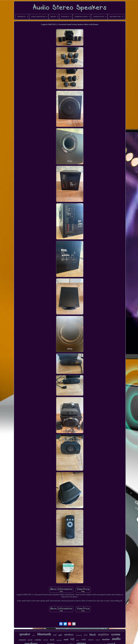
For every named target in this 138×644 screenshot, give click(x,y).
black (93, 635)
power (78, 640)
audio (116, 639)
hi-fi (86, 635)
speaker (25, 634)
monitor (106, 639)
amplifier (104, 634)
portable (30, 640)
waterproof (79, 635)
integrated (22, 640)
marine (98, 640)
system (116, 634)
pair (60, 635)
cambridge (38, 640)
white (84, 639)
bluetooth (44, 634)
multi (66, 640)
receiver (46, 640)
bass (34, 635)
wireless (69, 635)
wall (55, 635)
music (52, 640)
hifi (72, 639)
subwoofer (59, 640)
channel (91, 640)
